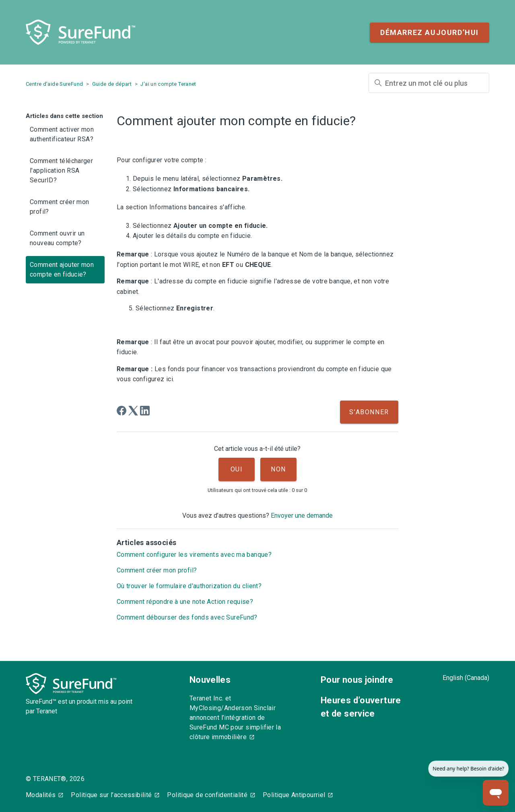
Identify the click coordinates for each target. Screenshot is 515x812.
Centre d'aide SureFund (54, 84)
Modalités (41, 795)
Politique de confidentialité (207, 795)
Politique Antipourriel (294, 795)
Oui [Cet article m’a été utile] (237, 469)
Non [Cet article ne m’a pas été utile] (278, 469)
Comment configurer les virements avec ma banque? (194, 555)
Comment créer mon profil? (59, 207)
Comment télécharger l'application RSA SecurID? (61, 170)
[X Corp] (133, 411)
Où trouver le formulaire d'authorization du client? (189, 586)
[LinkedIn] (145, 411)
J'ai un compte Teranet (168, 84)
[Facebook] (122, 411)
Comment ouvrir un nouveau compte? (57, 238)
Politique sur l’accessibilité (111, 795)
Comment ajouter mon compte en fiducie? (62, 270)
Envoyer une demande (302, 516)
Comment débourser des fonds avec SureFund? (187, 617)
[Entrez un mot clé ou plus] (429, 83)
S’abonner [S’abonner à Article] (369, 412)
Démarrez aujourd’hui (430, 32)
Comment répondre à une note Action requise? (185, 602)
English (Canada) (466, 678)
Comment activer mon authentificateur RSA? (62, 134)
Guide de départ (112, 84)
